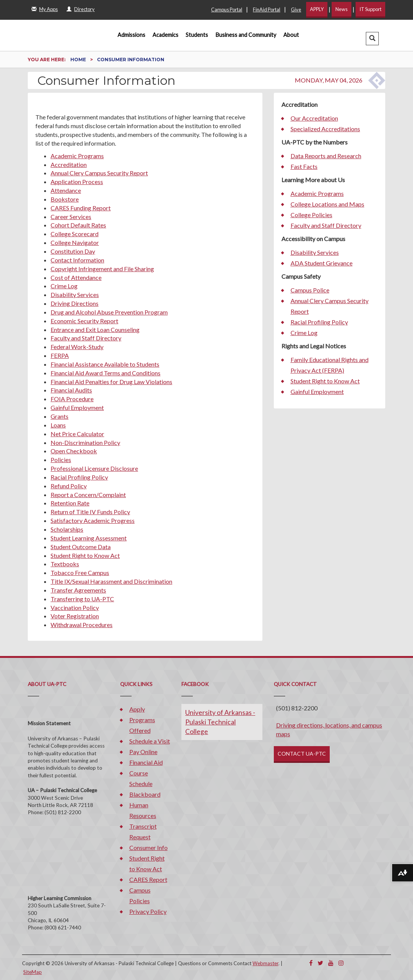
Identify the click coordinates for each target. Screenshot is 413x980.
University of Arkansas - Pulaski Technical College (220, 722)
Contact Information (77, 260)
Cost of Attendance (76, 277)
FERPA (60, 355)
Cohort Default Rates (78, 225)
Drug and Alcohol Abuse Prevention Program (109, 312)
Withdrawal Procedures (82, 625)
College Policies (311, 215)
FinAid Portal (267, 10)
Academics (165, 35)
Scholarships (67, 529)
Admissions (131, 35)
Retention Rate (70, 503)
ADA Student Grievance (322, 263)
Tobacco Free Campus (80, 573)
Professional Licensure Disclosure (94, 468)
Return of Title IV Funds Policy (90, 512)
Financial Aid (146, 762)
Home (79, 60)
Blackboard (145, 794)
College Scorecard (75, 234)
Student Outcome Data (81, 547)
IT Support (370, 9)
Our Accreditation (314, 118)
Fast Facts (304, 166)
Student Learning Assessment (89, 538)
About (291, 35)
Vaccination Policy (75, 608)
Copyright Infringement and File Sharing (102, 269)
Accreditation (69, 164)
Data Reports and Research (326, 156)
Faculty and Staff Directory (86, 338)
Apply (137, 709)
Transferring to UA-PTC (82, 599)
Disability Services (75, 295)
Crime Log (64, 286)
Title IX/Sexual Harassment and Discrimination (111, 581)
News (342, 9)
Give (296, 10)
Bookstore (65, 199)
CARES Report (148, 879)
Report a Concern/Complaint (88, 495)
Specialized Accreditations (325, 129)
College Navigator (75, 242)
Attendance (66, 190)
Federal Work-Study (77, 347)
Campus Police (310, 290)
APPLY (317, 9)
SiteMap (33, 972)
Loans (58, 425)
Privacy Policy (148, 911)
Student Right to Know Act (85, 555)
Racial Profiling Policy (79, 477)
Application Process (77, 182)
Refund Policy (69, 486)
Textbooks (65, 564)
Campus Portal (227, 10)
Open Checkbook (74, 451)
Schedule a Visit (150, 741)
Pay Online (143, 752)
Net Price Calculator (77, 434)
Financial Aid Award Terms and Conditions (106, 373)
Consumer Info (149, 847)
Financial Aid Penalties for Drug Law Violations (111, 382)
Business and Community (246, 35)
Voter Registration (75, 616)
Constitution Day (73, 251)
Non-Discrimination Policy (85, 442)
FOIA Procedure (72, 399)
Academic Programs (77, 156)
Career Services (71, 217)
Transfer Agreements (78, 590)
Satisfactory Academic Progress (93, 520)
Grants (60, 416)
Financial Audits (71, 390)
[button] (372, 39)
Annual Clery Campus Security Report (99, 173)
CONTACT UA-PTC (302, 754)
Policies (61, 460)
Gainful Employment (77, 407)
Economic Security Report (84, 321)
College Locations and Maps (327, 204)
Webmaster (265, 963)
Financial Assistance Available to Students (105, 364)
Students (197, 35)
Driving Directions (75, 303)
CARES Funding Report (81, 208)
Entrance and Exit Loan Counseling (95, 330)
